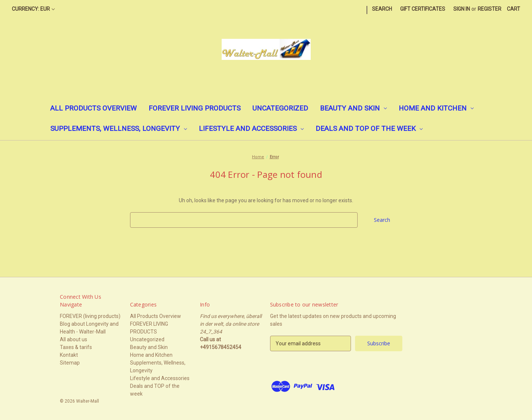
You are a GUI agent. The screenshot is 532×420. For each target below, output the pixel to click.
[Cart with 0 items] (514, 9)
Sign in (462, 9)
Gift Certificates (423, 9)
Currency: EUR (33, 9)
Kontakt (69, 355)
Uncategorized (280, 108)
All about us (74, 339)
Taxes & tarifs (76, 347)
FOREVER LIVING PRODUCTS (195, 108)
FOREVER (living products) (90, 316)
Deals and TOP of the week (369, 128)
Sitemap (70, 363)
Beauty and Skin (353, 108)
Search (382, 9)
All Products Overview (93, 108)
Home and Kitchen (436, 108)
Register (490, 9)
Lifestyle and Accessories (251, 128)
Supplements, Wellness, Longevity (119, 128)
